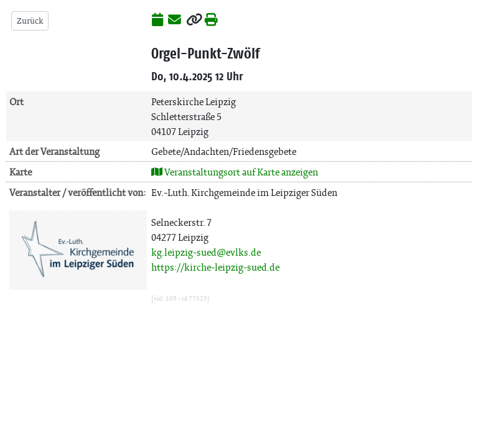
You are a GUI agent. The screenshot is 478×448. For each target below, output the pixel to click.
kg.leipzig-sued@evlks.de (206, 252)
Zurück (30, 21)
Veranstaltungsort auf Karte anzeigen (235, 172)
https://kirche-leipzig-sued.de (215, 267)
